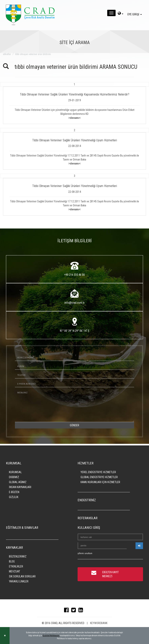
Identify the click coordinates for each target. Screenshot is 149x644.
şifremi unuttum (85, 553)
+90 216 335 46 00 (74, 275)
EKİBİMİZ (14, 477)
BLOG (12, 561)
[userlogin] (139, 546)
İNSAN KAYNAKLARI (20, 487)
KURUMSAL (15, 472)
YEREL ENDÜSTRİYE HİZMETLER (98, 472)
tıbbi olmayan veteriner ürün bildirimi (33, 54)
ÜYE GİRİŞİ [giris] (135, 14)
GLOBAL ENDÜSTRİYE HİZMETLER (99, 477)
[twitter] (74, 611)
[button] (74, 103)
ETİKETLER (7, 54)
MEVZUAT (15, 571)
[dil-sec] (121, 14)
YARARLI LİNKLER (19, 581)
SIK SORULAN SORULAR (22, 576)
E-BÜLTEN (14, 492)
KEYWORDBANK (99, 623)
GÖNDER (74, 425)
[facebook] (67, 611)
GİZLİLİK (14, 497)
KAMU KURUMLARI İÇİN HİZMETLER (100, 482)
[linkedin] (82, 611)
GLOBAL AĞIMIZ (18, 482)
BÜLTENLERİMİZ (18, 556)
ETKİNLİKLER (16, 566)
